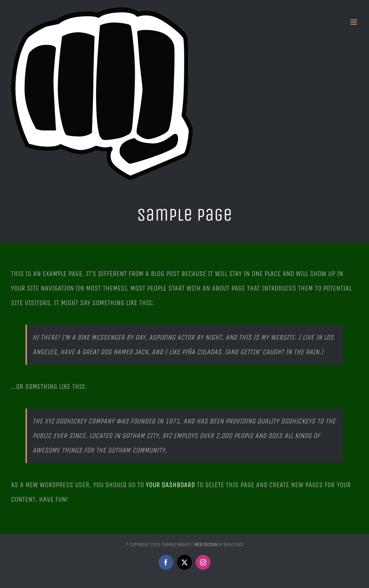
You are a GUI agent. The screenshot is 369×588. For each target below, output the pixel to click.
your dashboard (170, 485)
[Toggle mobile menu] (354, 22)
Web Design (206, 544)
